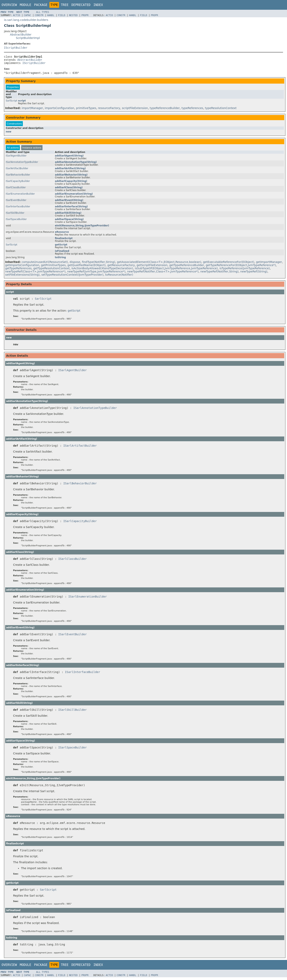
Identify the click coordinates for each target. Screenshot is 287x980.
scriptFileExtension (135, 110)
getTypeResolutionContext (52, 270)
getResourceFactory (121, 267)
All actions (13, 149)
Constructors (14, 125)
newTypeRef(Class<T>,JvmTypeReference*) (35, 273)
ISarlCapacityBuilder (18, 183)
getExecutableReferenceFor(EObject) (229, 264)
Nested (73, 15)
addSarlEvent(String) (69, 202)
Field (62, 15)
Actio (16, 15)
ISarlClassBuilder (16, 189)
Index (98, 5)
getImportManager (269, 264)
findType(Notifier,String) (99, 264)
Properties (13, 89)
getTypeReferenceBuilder (187, 267)
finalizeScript (64, 240)
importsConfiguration (60, 110)
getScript (61, 246)
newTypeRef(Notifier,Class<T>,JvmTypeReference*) (163, 273)
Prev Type (7, 12)
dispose (75, 264)
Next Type (23, 12)
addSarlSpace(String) (69, 221)
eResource (62, 234)
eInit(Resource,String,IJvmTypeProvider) (82, 227)
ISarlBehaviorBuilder (18, 177)
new (9, 133)
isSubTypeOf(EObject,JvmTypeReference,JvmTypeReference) (176, 270)
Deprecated (81, 5)
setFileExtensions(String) (22, 276)
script (22, 102)
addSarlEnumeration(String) (74, 196)
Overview (9, 5)
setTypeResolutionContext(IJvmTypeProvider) (72, 276)
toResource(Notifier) (119, 276)
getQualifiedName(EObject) (87, 267)
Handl (51, 15)
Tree (65, 5)
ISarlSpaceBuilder (16, 221)
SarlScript (12, 102)
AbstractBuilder (21, 35)
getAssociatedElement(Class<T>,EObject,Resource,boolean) (159, 264)
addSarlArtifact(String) (70, 170)
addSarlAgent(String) (69, 157)
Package (41, 5)
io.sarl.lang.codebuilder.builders (26, 20)
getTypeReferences (18, 270)
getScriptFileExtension (152, 267)
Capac (27, 15)
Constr (39, 15)
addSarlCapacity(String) (71, 183)
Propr (85, 15)
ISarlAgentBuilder (16, 157)
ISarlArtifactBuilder (17, 170)
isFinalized (62, 253)
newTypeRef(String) (254, 273)
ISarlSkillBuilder (15, 215)
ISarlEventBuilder (16, 202)
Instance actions (32, 149)
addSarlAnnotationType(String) (76, 164)
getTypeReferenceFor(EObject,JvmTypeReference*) (241, 267)
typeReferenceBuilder (165, 110)
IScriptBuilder (16, 48)
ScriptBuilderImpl (28, 38)
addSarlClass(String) (69, 189)
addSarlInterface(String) (71, 208)
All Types (43, 12)
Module (26, 5)
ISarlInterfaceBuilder (18, 208)
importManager (32, 110)
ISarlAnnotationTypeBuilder (22, 164)
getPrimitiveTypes (53, 267)
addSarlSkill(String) (68, 215)
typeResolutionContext (221, 110)
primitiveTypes (86, 110)
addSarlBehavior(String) (71, 177)
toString (60, 259)
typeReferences (192, 110)
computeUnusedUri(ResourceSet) (45, 264)
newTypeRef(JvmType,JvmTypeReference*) (96, 273)
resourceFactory (109, 110)
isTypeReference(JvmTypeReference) (245, 270)
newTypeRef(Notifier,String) (219, 273)
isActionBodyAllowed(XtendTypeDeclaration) (102, 270)
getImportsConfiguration (22, 267)
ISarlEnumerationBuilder (20, 196)
